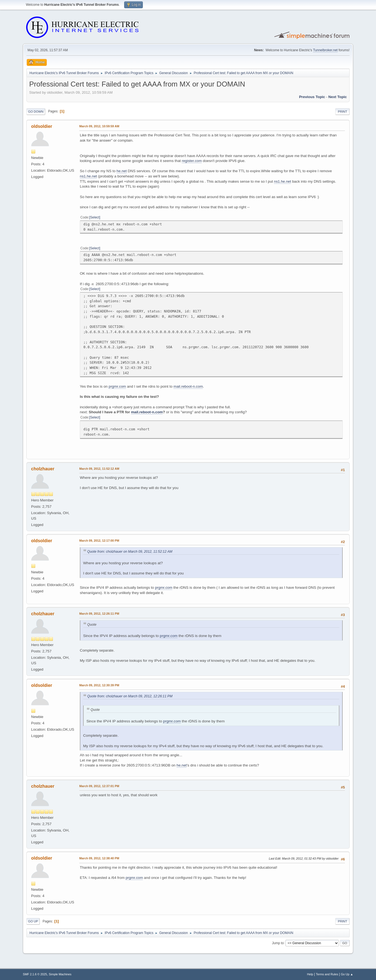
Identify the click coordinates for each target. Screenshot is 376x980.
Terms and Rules (327, 974)
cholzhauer (43, 469)
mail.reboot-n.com (188, 386)
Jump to (278, 943)
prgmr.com (117, 386)
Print (342, 112)
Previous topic (312, 97)
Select (95, 217)
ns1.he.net (88, 176)
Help (310, 974)
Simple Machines (60, 974)
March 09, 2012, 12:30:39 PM (99, 685)
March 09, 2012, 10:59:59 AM (99, 126)
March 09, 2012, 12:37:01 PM (99, 786)
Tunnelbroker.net (325, 50)
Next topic (338, 97)
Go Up (33, 921)
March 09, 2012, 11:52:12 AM (99, 469)
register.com (192, 161)
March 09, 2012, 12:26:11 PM (99, 614)
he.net (122, 171)
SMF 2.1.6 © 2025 (35, 974)
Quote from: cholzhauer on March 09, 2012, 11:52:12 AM (130, 552)
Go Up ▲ (347, 974)
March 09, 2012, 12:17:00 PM (99, 541)
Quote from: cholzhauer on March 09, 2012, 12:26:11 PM (130, 696)
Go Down (36, 112)
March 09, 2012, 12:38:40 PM (99, 858)
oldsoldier (42, 126)
